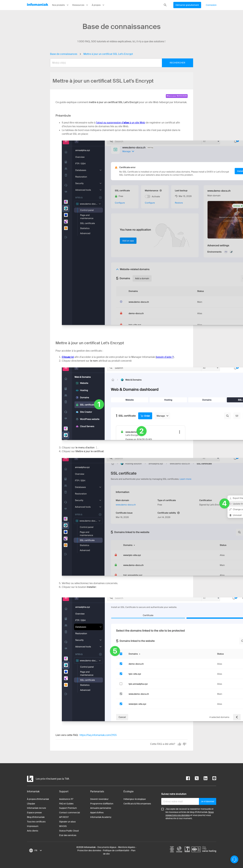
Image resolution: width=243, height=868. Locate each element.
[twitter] (194, 779)
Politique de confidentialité (116, 850)
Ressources (80, 5)
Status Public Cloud (69, 831)
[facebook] (188, 779)
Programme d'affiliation (102, 804)
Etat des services (68, 835)
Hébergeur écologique (135, 799)
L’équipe (31, 804)
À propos (98, 5)
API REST (64, 817)
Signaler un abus (67, 822)
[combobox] (119, 63)
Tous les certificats (36, 822)
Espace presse (34, 813)
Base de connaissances (64, 54)
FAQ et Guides (66, 804)
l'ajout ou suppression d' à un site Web (121, 123)
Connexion (211, 5)
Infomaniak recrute (36, 808)
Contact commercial (69, 813)
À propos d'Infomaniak (38, 799)
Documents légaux (107, 847)
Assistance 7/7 (66, 799)
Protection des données (89, 850)
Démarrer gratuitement (187, 5)
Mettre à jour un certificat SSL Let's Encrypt (108, 54)
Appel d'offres (97, 813)
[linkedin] (203, 779)
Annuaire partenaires (101, 808)
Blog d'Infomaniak (36, 817)
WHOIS (63, 826)
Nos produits (61, 5)
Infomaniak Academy (101, 817)
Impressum (33, 826)
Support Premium (68, 808)
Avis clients (33, 831)
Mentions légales (127, 847)
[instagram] (212, 779)
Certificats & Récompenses (137, 804)
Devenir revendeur (99, 799)
